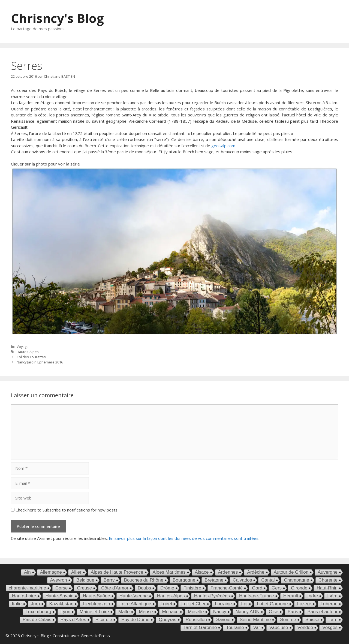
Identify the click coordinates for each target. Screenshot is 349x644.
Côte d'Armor (115, 588)
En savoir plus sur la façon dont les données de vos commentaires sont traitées (184, 538)
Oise (274, 612)
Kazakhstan (61, 604)
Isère (332, 596)
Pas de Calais (37, 620)
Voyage (23, 347)
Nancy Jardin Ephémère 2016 (40, 362)
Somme (288, 620)
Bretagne (214, 580)
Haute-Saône (97, 596)
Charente (328, 580)
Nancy (220, 612)
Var (257, 628)
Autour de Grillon (291, 572)
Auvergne (328, 572)
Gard (257, 588)
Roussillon (196, 620)
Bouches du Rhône (144, 580)
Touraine (235, 628)
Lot (245, 604)
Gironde (299, 588)
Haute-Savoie (60, 596)
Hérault (291, 596)
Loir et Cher (193, 604)
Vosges (330, 628)
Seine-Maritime (255, 620)
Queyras (167, 620)
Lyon (65, 612)
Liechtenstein (96, 604)
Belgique (85, 580)
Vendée (305, 628)
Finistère (192, 588)
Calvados (242, 580)
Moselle (196, 612)
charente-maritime (27, 588)
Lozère (304, 604)
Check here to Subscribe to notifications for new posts (64, 510)
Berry (109, 580)
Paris (293, 612)
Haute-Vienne (134, 596)
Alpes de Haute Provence (117, 572)
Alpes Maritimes (169, 572)
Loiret (166, 604)
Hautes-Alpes (28, 352)
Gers (277, 588)
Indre (313, 596)
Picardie (104, 620)
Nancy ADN (248, 612)
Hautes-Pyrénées (212, 596)
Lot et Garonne (272, 604)
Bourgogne (184, 580)
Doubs (144, 588)
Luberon (329, 604)
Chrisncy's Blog (57, 18)
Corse (61, 588)
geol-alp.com (223, 146)
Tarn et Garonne (200, 628)
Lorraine (223, 604)
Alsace (202, 572)
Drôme (167, 588)
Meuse (146, 612)
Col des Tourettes (31, 357)
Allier (76, 572)
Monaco (170, 612)
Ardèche (256, 572)
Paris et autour (322, 612)
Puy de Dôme (135, 620)
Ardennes (228, 572)
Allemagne (51, 572)
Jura (36, 604)
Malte (124, 612)
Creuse (84, 588)
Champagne (297, 580)
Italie (17, 604)
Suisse (312, 620)
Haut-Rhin (327, 588)
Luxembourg (39, 612)
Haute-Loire (24, 596)
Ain (27, 572)
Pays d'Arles (73, 620)
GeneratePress (95, 636)
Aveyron (59, 580)
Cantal (268, 580)
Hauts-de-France (257, 596)
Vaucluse (279, 628)
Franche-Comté (227, 588)
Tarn (333, 620)
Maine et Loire (94, 612)
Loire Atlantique (135, 604)
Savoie (223, 620)
